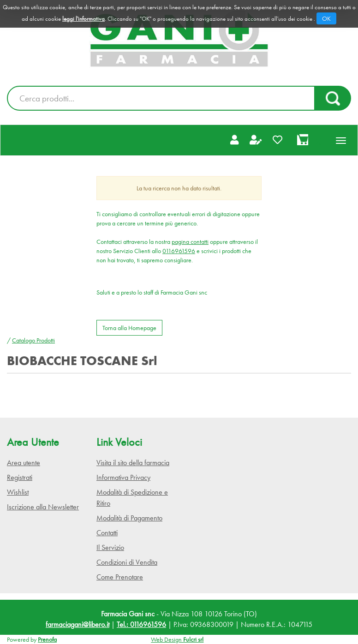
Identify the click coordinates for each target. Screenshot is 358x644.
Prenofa (47, 639)
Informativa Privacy (123, 477)
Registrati (20, 477)
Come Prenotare (120, 577)
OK (326, 18)
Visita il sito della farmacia (133, 463)
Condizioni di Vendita (127, 562)
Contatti (107, 533)
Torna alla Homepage (129, 328)
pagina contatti (190, 242)
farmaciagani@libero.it (78, 624)
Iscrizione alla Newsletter (43, 507)
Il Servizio (110, 547)
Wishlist (18, 492)
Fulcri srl (193, 639)
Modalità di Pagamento (129, 518)
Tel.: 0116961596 (141, 624)
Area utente (24, 463)
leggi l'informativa (84, 19)
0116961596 (179, 251)
